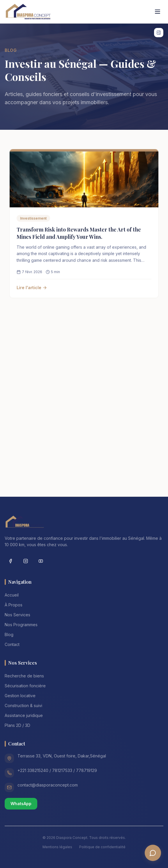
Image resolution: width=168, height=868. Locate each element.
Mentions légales (57, 847)
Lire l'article (32, 289)
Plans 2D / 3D (17, 725)
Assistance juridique (24, 715)
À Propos (14, 605)
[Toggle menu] (158, 12)
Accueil (12, 595)
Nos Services (17, 615)
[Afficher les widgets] (159, 33)
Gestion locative (20, 696)
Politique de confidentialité (102, 847)
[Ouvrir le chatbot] (153, 853)
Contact (12, 644)
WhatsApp (21, 804)
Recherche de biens (24, 676)
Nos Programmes (21, 625)
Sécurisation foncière (25, 686)
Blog (9, 634)
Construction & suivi (23, 705)
